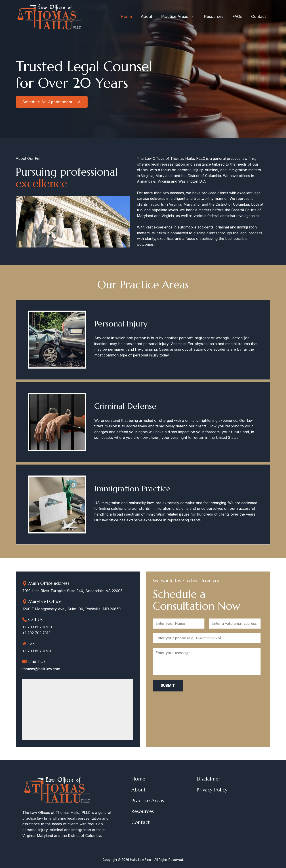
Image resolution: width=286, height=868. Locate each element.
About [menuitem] (146, 16)
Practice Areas (148, 801)
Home (138, 779)
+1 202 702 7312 (36, 633)
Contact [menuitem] (259, 16)
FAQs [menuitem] (237, 16)
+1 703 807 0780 (37, 627)
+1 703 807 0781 (37, 651)
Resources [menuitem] (214, 16)
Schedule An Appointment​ (52, 102)
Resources (143, 811)
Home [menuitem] (126, 16)
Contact (141, 822)
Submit (168, 685)
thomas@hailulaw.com (41, 669)
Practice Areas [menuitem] (175, 16)
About (139, 790)
